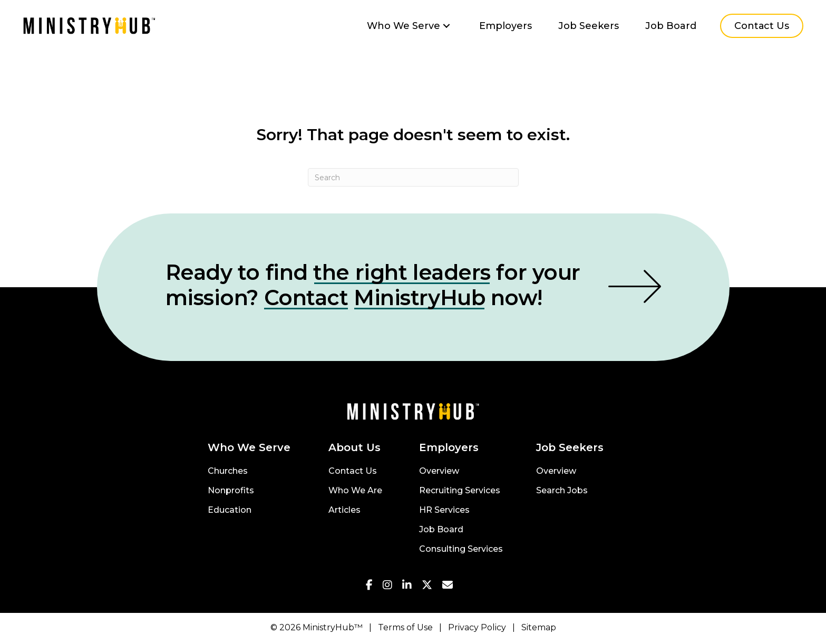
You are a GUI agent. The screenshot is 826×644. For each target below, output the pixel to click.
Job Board (441, 530)
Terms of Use (405, 627)
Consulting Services (461, 549)
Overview (439, 471)
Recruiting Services (460, 491)
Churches (228, 471)
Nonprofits (231, 491)
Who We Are (355, 491)
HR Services (444, 510)
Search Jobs (562, 491)
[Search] (413, 177)
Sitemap (539, 627)
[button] (446, 26)
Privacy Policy (477, 627)
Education (230, 510)
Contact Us (353, 471)
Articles (344, 510)
